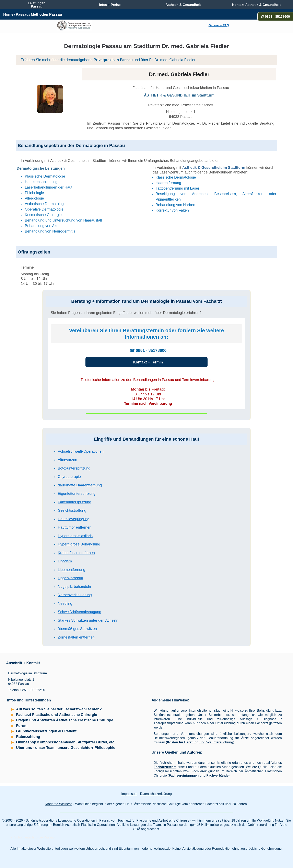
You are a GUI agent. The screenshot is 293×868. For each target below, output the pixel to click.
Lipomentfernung (72, 570)
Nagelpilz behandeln (74, 587)
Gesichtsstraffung (72, 510)
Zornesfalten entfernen (76, 637)
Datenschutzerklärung (156, 794)
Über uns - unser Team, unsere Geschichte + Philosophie (66, 748)
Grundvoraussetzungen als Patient (46, 731)
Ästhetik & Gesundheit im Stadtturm (214, 168)
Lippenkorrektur (71, 578)
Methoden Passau (46, 14)
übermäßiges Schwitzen (77, 629)
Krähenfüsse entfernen (76, 553)
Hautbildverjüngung (74, 519)
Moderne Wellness (59, 804)
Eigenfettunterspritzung (77, 494)
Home (8, 14)
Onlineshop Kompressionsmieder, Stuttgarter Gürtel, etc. (66, 742)
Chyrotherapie (69, 477)
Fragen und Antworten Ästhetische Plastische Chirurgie (65, 720)
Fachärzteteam (165, 767)
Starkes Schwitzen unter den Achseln (88, 620)
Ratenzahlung (28, 737)
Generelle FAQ (219, 25)
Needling (65, 604)
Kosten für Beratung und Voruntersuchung (200, 742)
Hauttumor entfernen (75, 527)
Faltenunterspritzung (74, 502)
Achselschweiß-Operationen (81, 451)
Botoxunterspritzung (74, 468)
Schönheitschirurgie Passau (34, 837)
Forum (22, 726)
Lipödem (65, 561)
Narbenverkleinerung (75, 595)
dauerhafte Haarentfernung (80, 485)
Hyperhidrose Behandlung (79, 544)
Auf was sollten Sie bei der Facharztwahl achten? (59, 709)
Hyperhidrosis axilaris (75, 536)
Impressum (129, 794)
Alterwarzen (67, 460)
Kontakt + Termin (148, 362)
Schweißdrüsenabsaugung (79, 612)
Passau (22, 14)
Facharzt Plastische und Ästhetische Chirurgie (57, 715)
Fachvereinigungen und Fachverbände (199, 775)
